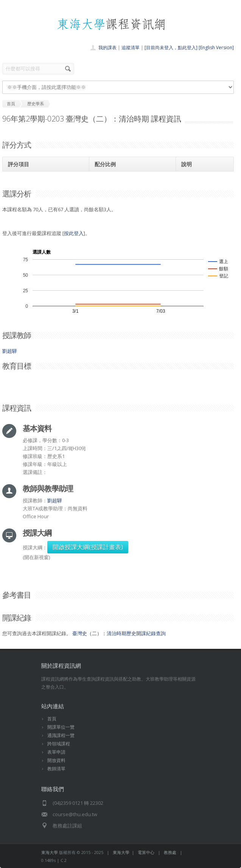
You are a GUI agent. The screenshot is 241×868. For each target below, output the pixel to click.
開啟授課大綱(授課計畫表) (88, 547)
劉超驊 (10, 351)
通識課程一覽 (61, 735)
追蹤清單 (131, 48)
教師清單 (56, 769)
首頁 (52, 719)
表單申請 (56, 752)
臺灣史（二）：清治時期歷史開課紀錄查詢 (119, 633)
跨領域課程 (59, 744)
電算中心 (146, 852)
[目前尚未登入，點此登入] (171, 48)
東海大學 (50, 852)
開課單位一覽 (61, 727)
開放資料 (56, 760)
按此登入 (74, 233)
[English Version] (216, 48)
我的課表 (107, 48)
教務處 (170, 852)
